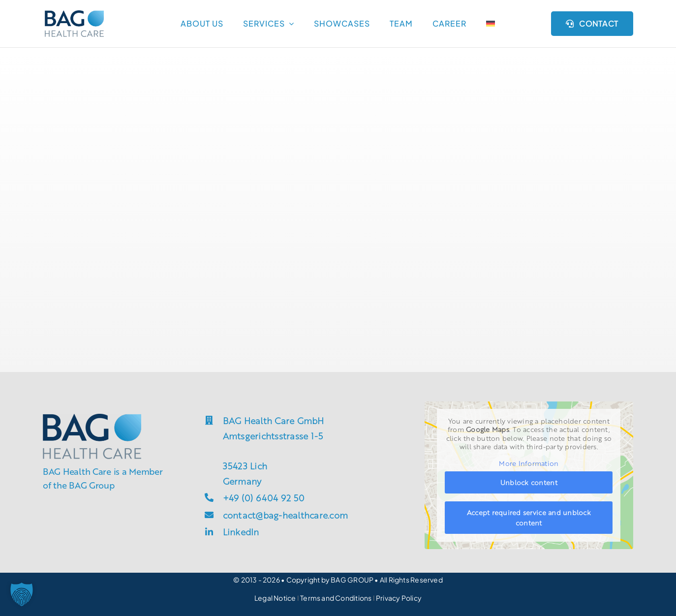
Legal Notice (275, 598)
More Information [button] (529, 463)
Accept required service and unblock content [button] (529, 517)
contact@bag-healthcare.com (286, 515)
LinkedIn (241, 531)
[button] (22, 594)
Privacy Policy (399, 598)
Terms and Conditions (336, 598)
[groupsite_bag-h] (74, 14)
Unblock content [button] (529, 482)
